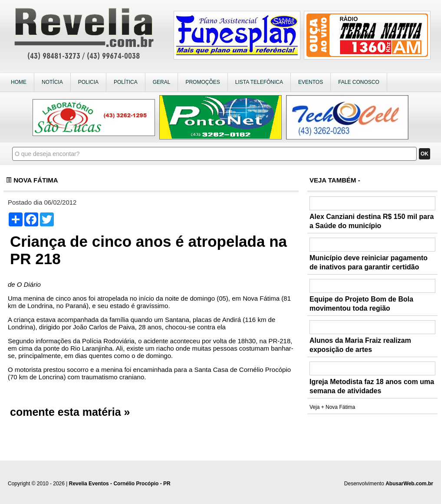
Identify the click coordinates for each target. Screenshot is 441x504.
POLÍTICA (126, 82)
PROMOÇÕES (202, 82)
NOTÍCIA (52, 82)
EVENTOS (311, 82)
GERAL (162, 82)
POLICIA (88, 82)
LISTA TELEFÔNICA (259, 82)
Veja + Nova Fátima (332, 407)
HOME (19, 82)
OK (425, 154)
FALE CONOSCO (359, 82)
